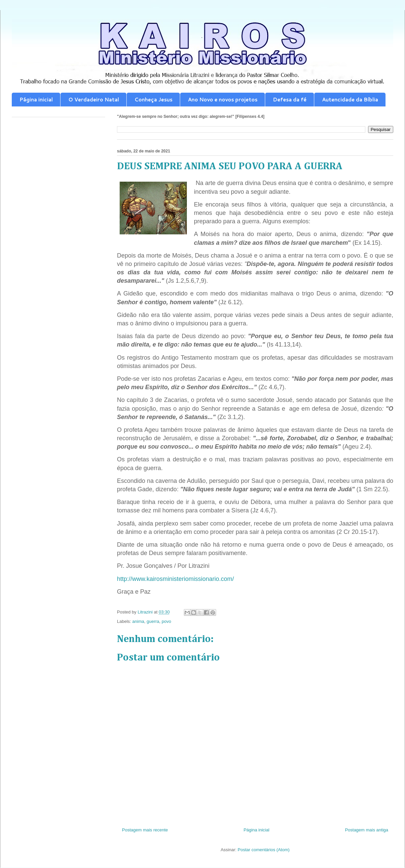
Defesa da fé (290, 100)
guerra (153, 621)
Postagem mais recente (145, 830)
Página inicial (36, 100)
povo (166, 621)
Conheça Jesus (153, 100)
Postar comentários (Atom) (264, 850)
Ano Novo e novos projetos (223, 100)
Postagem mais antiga (367, 830)
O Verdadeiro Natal (94, 100)
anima (138, 621)
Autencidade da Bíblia (350, 100)
